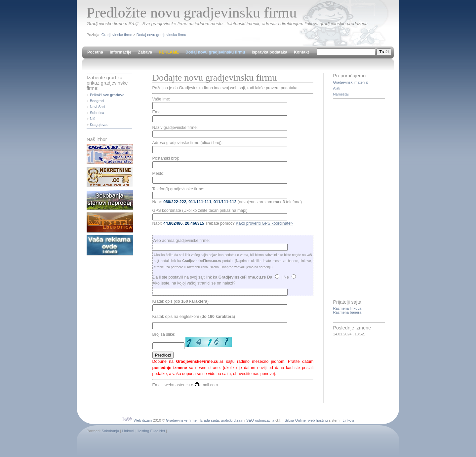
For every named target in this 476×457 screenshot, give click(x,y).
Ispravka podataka (270, 52)
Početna (95, 52)
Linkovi (348, 420)
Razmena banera (347, 312)
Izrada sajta (209, 420)
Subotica (97, 113)
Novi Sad (97, 107)
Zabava (145, 52)
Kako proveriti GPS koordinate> (264, 223)
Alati (337, 88)
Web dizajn (143, 420)
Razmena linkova (347, 308)
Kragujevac (99, 125)
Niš (93, 119)
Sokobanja (110, 431)
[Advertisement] (359, 200)
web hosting (318, 420)
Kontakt (301, 52)
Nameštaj (341, 94)
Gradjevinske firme (117, 35)
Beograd (97, 101)
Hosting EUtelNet (151, 431)
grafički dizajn (232, 420)
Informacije (121, 52)
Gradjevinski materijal (351, 82)
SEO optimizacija (260, 420)
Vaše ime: (161, 99)
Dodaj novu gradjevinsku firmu (161, 35)
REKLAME (169, 52)
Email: (158, 112)
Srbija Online (295, 420)
